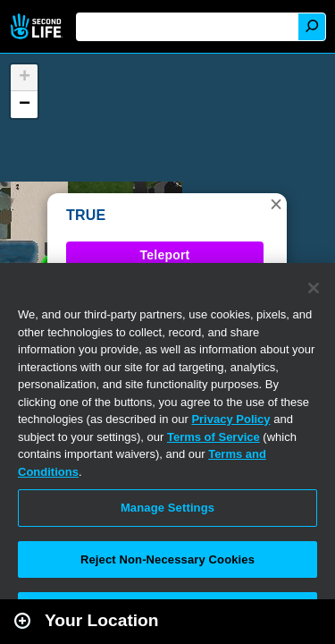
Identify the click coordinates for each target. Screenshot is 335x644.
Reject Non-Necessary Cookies (167, 559)
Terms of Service (214, 437)
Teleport (165, 255)
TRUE (86, 215)
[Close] (314, 288)
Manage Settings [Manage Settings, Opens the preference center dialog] (167, 508)
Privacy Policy (230, 419)
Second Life (38, 26)
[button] (276, 204)
